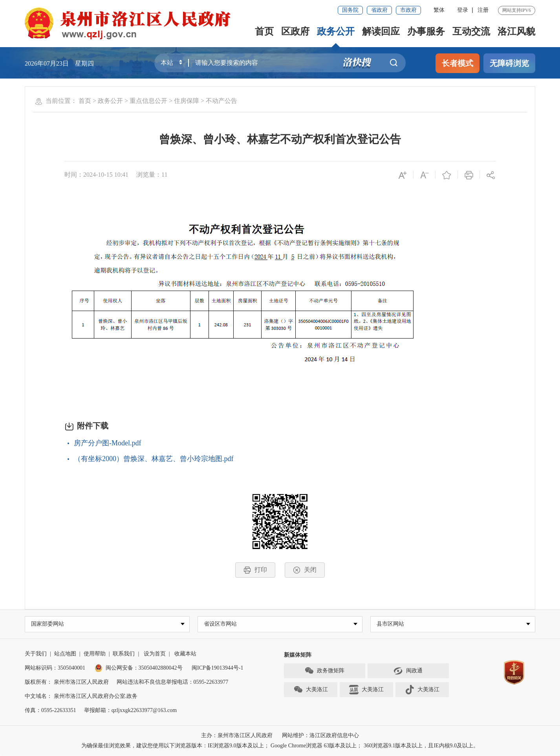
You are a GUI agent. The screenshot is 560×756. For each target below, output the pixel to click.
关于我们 (36, 654)
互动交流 (471, 31)
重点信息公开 (148, 101)
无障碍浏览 (509, 63)
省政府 (379, 10)
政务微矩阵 (324, 672)
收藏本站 (185, 654)
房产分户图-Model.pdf (107, 443)
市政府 (408, 10)
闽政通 (408, 672)
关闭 (305, 570)
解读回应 (381, 31)
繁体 (439, 10)
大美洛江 (311, 690)
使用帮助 (95, 654)
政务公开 (336, 31)
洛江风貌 (516, 31)
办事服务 (426, 31)
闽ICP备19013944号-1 (217, 668)
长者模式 (458, 63)
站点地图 (65, 654)
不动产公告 (221, 101)
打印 (255, 570)
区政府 (295, 31)
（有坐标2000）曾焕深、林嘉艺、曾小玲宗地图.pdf (154, 459)
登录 (463, 10)
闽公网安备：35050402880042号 (139, 668)
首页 (264, 31)
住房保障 (187, 101)
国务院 (350, 10)
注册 (483, 10)
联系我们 (124, 654)
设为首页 (155, 654)
